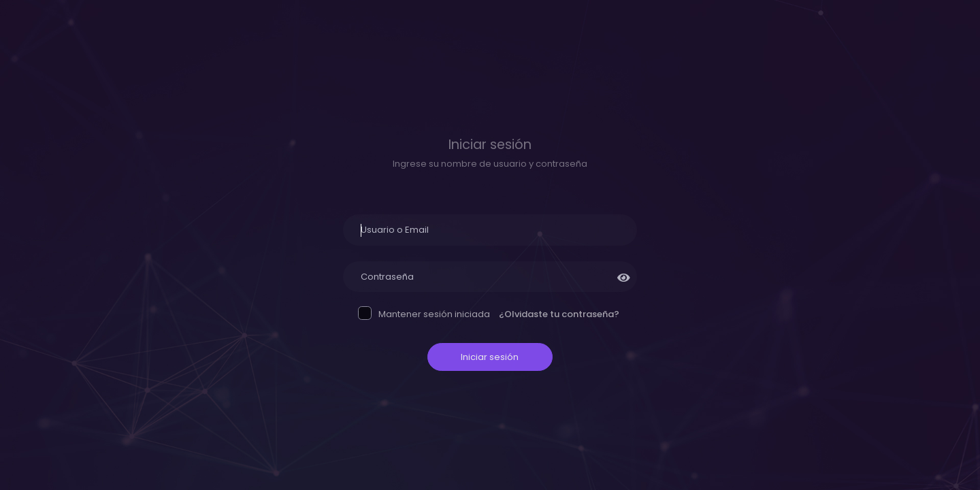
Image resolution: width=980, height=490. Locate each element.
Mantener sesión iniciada (425, 314)
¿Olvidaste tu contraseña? (559, 314)
